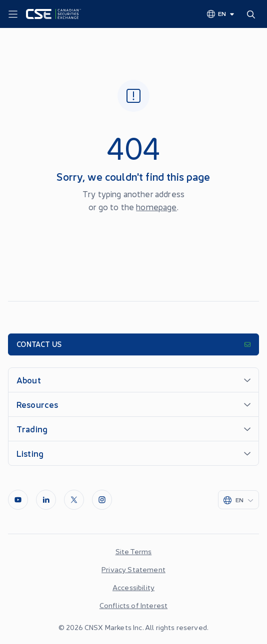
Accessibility (133, 587)
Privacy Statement (133, 569)
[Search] (253, 14)
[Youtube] (18, 500)
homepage (156, 207)
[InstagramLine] (102, 500)
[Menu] (13, 14)
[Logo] (53, 14)
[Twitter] (74, 500)
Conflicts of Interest (133, 605)
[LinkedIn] (46, 500)
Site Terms (134, 551)
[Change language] (221, 13)
